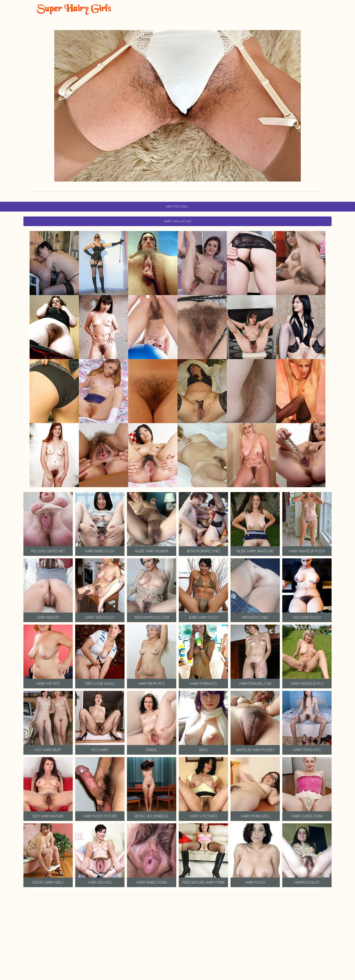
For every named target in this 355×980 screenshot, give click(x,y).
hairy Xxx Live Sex (177, 221)
